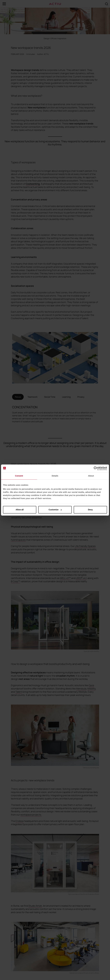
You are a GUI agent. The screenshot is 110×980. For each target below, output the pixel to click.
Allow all (20, 510)
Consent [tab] (19, 476)
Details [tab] (55, 476)
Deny (90, 510)
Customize (55, 510)
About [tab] (91, 476)
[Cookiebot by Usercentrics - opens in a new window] (96, 468)
